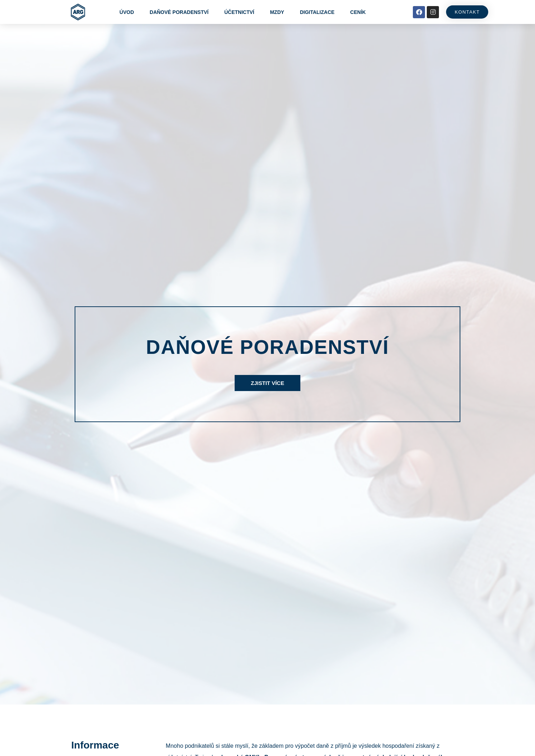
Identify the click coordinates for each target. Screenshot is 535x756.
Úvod (127, 12)
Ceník (358, 12)
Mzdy (277, 12)
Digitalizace (317, 12)
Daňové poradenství (179, 12)
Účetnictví (239, 12)
